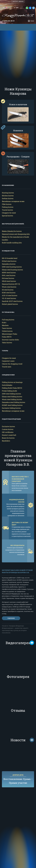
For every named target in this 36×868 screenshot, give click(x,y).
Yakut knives (7, 343)
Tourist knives (7, 210)
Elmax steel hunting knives (12, 270)
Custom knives (8, 429)
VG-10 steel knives (9, 298)
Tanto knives (7, 328)
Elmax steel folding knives (12, 397)
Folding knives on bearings (12, 382)
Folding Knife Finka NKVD (12, 388)
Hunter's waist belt (9, 435)
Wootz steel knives (9, 287)
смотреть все (32, 740)
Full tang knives (8, 320)
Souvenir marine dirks (10, 340)
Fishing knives (8, 207)
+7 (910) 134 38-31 (8, 21)
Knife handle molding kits (12, 243)
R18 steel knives (8, 278)
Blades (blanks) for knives (12, 231)
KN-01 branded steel (10, 258)
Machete (5, 325)
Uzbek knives (7, 331)
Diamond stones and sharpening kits (16, 234)
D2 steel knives (8, 290)
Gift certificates (8, 432)
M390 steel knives (9, 273)
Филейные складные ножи (13, 201)
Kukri (4, 322)
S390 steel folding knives (11, 394)
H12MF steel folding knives (12, 405)
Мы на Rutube (32, 643)
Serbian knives (8, 198)
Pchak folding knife (9, 391)
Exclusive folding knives (11, 408)
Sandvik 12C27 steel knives (12, 301)
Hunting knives (8, 193)
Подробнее (11, 618)
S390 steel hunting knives (12, 267)
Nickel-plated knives (10, 304)
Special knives (7, 216)
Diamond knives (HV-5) (11, 284)
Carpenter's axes (8, 361)
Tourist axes (7, 367)
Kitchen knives (8, 196)
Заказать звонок (18, 1)
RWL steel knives (9, 275)
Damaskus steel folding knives (13, 402)
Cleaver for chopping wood (12, 364)
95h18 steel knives (9, 281)
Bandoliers (6, 441)
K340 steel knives (9, 293)
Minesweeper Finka (10, 334)
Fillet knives (7, 204)
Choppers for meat (9, 213)
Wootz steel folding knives (12, 399)
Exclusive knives (8, 426)
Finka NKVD (7, 337)
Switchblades (7, 385)
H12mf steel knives (9, 261)
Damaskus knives (9, 264)
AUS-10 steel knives (10, 295)
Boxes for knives (8, 438)
